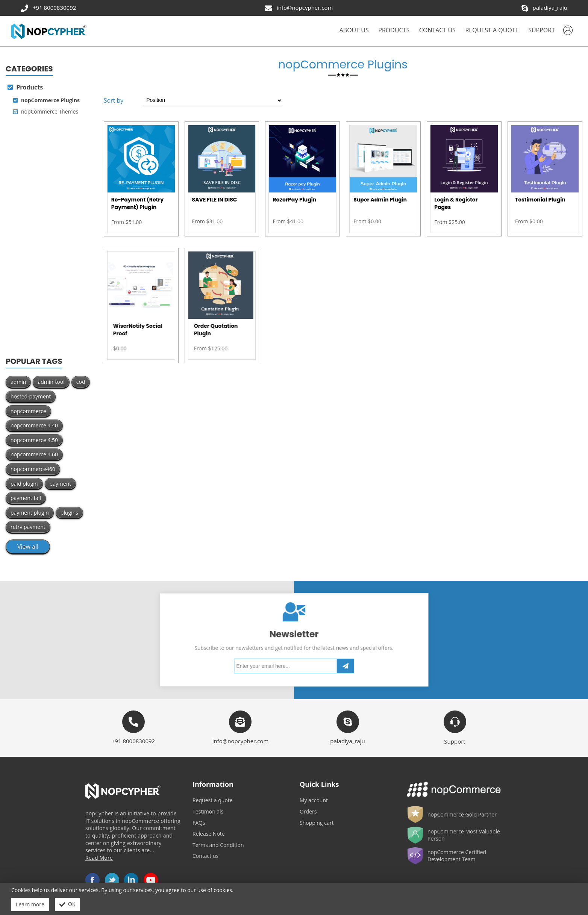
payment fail (26, 498)
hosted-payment (31, 396)
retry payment (28, 527)
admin (18, 382)
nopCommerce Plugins (46, 100)
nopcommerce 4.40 (34, 425)
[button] (394, 31)
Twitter (112, 880)
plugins (69, 513)
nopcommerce (28, 411)
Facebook (92, 880)
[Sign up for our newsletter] (290, 653)
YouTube (151, 880)
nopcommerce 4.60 (34, 454)
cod (81, 382)
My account (314, 800)
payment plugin (30, 513)
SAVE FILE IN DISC (215, 200)
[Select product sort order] (212, 100)
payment (61, 484)
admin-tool (51, 382)
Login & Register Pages (456, 204)
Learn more (30, 904)
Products (25, 87)
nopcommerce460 (33, 469)
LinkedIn (131, 880)
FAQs (199, 823)
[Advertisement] (49, 238)
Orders (308, 811)
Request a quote (213, 800)
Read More (99, 858)
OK (67, 904)
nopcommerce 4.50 (34, 440)
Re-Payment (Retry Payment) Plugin (137, 204)
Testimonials (208, 811)
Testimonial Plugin (540, 200)
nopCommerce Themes (46, 112)
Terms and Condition (218, 845)
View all (28, 547)
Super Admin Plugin (380, 200)
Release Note (209, 834)
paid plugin (24, 484)
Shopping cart (317, 823)
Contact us (205, 856)
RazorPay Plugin (294, 200)
